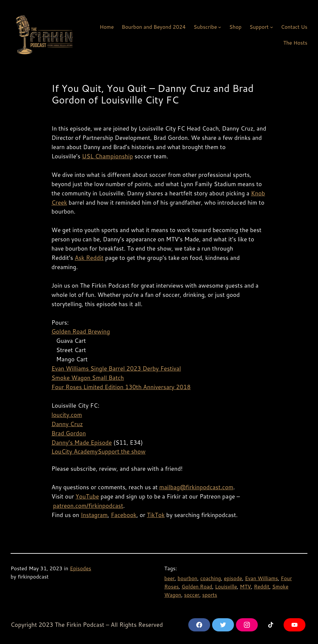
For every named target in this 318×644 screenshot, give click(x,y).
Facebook (124, 515)
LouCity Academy (75, 451)
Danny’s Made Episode (82, 443)
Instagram (94, 515)
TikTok (156, 515)
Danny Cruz (67, 424)
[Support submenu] (272, 27)
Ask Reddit (89, 258)
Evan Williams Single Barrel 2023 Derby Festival (116, 368)
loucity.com (67, 415)
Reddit (262, 586)
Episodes (80, 568)
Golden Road (197, 586)
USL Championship (108, 156)
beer (170, 578)
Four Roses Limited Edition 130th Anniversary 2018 (121, 387)
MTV (246, 586)
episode (233, 578)
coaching (211, 578)
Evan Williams (261, 578)
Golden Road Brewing (81, 331)
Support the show (122, 451)
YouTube (87, 496)
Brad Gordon (69, 433)
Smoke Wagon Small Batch (88, 378)
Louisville (226, 586)
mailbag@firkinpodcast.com (196, 487)
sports (210, 595)
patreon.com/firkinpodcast (88, 506)
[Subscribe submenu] (220, 27)
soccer (192, 595)
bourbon (188, 578)
